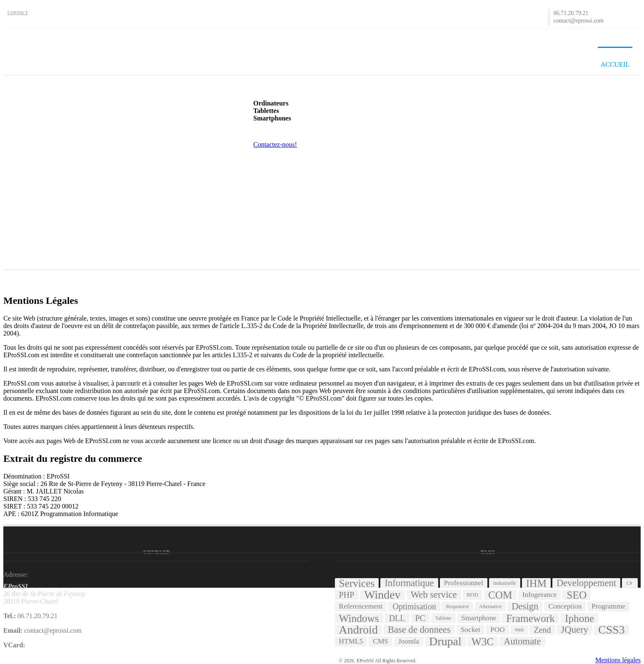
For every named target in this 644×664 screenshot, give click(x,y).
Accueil (615, 64)
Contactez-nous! (275, 144)
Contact (18, 13)
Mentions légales (618, 660)
